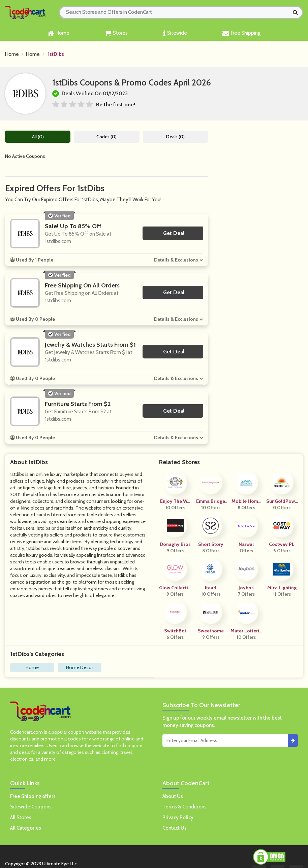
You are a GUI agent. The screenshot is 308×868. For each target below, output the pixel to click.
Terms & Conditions (184, 807)
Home (58, 33)
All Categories (26, 828)
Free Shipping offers (33, 796)
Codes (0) (106, 137)
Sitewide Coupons (31, 807)
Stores (116, 33)
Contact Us (175, 828)
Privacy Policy (178, 818)
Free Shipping (241, 33)
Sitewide (175, 33)
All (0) (38, 137)
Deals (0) (175, 137)
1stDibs (56, 54)
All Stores (21, 818)
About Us (173, 796)
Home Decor (80, 667)
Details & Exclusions (176, 260)
